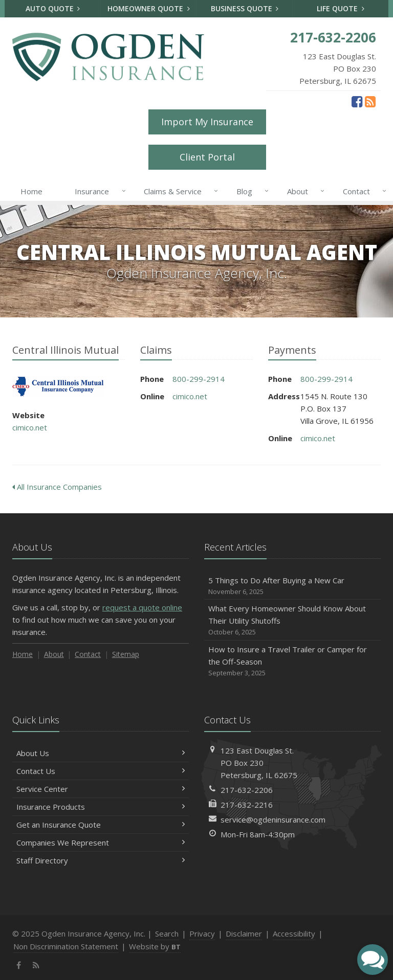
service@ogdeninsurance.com (273, 819)
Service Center (101, 789)
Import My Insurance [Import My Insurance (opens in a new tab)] (207, 122)
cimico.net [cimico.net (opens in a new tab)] (30, 427)
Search (167, 933)
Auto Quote (53, 8)
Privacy (202, 933)
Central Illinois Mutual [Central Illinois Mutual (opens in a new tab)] (58, 387)
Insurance (98, 191)
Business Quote (245, 8)
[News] (370, 101)
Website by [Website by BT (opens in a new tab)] (155, 946)
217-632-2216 (247, 805)
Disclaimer (244, 933)
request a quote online (142, 607)
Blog (250, 191)
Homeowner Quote (149, 8)
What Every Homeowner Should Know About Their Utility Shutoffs (292, 620)
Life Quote (341, 8)
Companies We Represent (101, 842)
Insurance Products (101, 807)
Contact (363, 191)
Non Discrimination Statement (66, 946)
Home (31, 191)
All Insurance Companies (57, 487)
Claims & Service (179, 191)
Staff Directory (101, 860)
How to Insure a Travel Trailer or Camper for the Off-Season (292, 661)
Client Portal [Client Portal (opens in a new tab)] (207, 157)
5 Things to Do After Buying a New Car (292, 586)
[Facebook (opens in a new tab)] (357, 101)
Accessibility (294, 933)
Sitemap (126, 654)
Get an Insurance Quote (101, 825)
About (304, 191)
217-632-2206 (247, 790)
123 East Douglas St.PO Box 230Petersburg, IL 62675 (259, 763)
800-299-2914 (199, 379)
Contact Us (101, 771)
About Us (101, 753)
